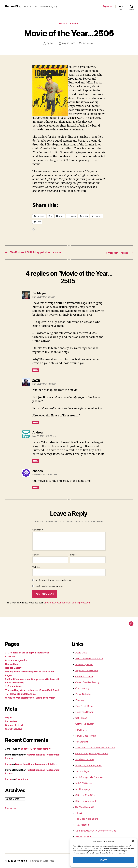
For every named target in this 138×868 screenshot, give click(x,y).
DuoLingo (80, 700)
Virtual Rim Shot (84, 837)
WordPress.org (13, 729)
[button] (133, 841)
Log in (8, 718)
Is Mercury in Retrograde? (88, 766)
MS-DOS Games (84, 783)
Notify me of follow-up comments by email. (54, 580)
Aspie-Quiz (81, 653)
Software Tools (13, 686)
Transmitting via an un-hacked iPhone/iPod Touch (32, 690)
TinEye (79, 813)
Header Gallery (13, 668)
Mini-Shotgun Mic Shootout (89, 777)
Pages (106, 6)
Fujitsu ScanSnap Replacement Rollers (36, 764)
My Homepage (83, 789)
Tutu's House (82, 825)
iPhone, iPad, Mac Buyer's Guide (92, 754)
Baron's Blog (14, 6)
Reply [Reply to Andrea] (36, 461)
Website (36, 567)
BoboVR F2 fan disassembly (36, 749)
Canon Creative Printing (87, 682)
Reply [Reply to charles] (36, 488)
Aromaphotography (16, 660)
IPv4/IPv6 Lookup (84, 760)
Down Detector (83, 694)
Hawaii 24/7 (81, 730)
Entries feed (12, 721)
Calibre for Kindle (84, 677)
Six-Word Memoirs (85, 807)
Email (73, 555)
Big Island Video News (87, 671)
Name (36, 555)
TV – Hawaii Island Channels (20, 694)
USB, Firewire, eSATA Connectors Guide (96, 831)
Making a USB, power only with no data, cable (29, 672)
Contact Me (11, 664)
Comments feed (14, 725)
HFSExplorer (82, 742)
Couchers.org (82, 688)
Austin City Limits (84, 665)
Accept (104, 860)
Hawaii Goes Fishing (86, 736)
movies (63, 24)
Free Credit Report (85, 706)
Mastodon (10, 808)
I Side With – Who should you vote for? (95, 748)
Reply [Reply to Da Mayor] (36, 370)
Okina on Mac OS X (85, 795)
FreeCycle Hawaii (84, 712)
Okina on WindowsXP (86, 801)
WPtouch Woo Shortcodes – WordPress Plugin (30, 698)
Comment (38, 530)
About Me (10, 657)
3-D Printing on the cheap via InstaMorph (27, 653)
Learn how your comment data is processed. (68, 603)
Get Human (81, 718)
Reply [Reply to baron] (36, 423)
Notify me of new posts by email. (49, 586)
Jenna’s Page (82, 771)
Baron (52, 44)
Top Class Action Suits (87, 819)
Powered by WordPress (42, 861)
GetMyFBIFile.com (85, 724)
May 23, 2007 (69, 44)
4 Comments (89, 44)
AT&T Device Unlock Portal (89, 659)
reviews (74, 24)
